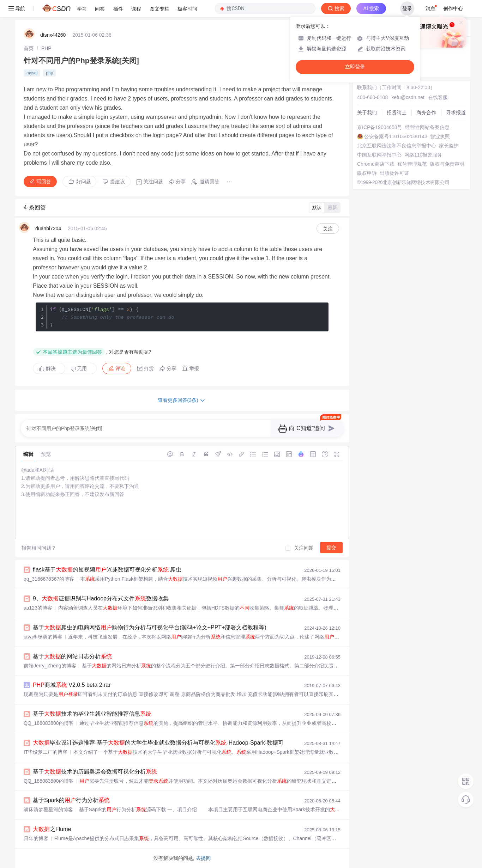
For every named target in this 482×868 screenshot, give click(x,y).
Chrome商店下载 (376, 164)
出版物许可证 (394, 173)
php (49, 73)
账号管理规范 (412, 164)
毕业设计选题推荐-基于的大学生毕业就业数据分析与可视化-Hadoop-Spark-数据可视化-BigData (175, 743)
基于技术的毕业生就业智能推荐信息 (92, 714)
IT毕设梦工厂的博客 (46, 752)
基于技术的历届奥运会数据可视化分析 (95, 772)
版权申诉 (367, 173)
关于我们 (367, 112)
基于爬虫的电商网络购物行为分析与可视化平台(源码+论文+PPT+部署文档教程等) (150, 627)
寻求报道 (456, 112)
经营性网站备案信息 (427, 127)
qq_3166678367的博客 (49, 579)
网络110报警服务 (423, 155)
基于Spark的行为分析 (71, 800)
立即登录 (355, 67)
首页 (29, 48)
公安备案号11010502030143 (396, 136)
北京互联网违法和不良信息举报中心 (397, 146)
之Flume (52, 829)
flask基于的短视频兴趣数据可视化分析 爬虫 (107, 570)
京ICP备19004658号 (380, 127)
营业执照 (440, 136)
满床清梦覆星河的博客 (48, 809)
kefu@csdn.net (408, 97)
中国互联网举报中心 (379, 155)
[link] (29, 48)
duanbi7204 (48, 228)
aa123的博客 (38, 608)
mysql (32, 73)
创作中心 (453, 8)
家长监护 (449, 146)
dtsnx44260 (53, 35)
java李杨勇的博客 (43, 637)
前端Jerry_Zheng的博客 (50, 666)
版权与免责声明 (447, 164)
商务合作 (426, 112)
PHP (46, 48)
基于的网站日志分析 (72, 656)
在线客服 (438, 97)
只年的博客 (36, 838)
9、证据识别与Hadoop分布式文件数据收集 (101, 598)
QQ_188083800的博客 (49, 723)
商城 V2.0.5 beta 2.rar (72, 685)
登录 (407, 8)
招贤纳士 (397, 112)
